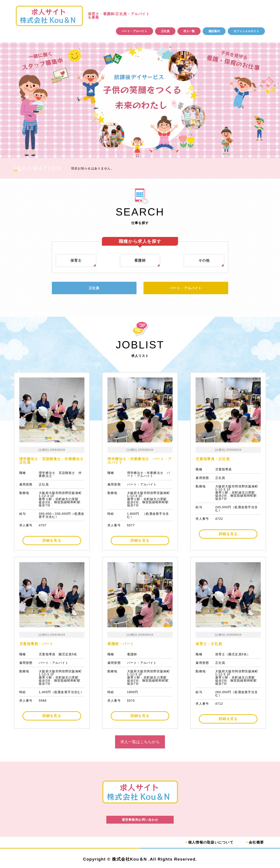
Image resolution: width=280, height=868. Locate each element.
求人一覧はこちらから (140, 742)
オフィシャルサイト (246, 31)
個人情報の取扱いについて (211, 842)
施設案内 (214, 31)
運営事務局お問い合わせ (140, 820)
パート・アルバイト (134, 31)
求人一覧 (189, 31)
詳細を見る (52, 541)
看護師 (140, 260)
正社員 (165, 31)
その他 (204, 260)
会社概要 (256, 842)
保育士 (76, 260)
